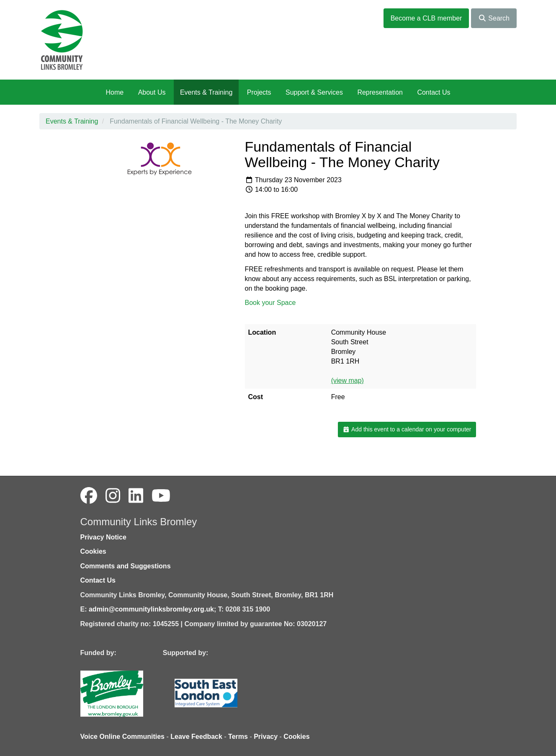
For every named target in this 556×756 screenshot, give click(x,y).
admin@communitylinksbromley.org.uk (151, 609)
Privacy (266, 737)
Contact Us (434, 92)
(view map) (347, 381)
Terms (238, 737)
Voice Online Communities (123, 737)
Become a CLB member (426, 18)
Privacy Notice (103, 537)
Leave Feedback (196, 737)
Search (494, 18)
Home (115, 92)
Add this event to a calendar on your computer (407, 429)
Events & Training (206, 92)
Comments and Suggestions (126, 566)
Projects (259, 92)
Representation (380, 92)
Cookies (93, 551)
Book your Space (270, 303)
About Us (152, 92)
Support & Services (314, 92)
